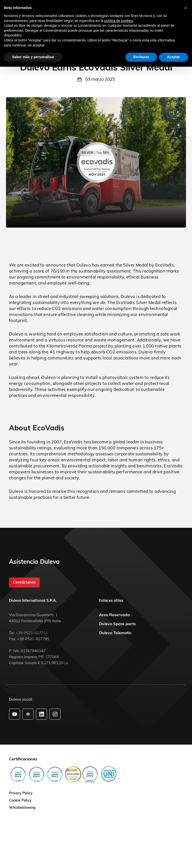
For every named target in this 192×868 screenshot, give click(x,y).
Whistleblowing (22, 808)
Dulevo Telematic (115, 633)
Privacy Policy (21, 793)
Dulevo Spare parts (117, 624)
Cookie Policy (20, 801)
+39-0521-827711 (32, 633)
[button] (185, 8)
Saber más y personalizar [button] (33, 57)
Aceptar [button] (173, 57)
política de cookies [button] (119, 21)
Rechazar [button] (141, 57)
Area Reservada (114, 615)
